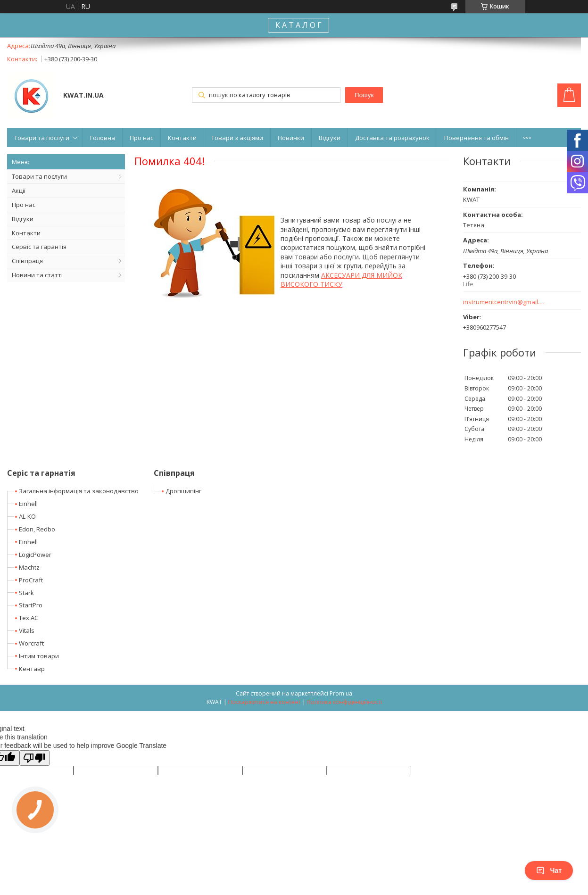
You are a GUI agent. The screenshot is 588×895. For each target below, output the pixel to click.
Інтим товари (39, 656)
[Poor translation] (34, 758)
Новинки (291, 138)
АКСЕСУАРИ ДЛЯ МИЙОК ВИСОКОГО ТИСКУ (341, 280)
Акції (19, 191)
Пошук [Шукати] (364, 95)
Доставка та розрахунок (392, 138)
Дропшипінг (183, 491)
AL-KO (27, 516)
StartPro (31, 605)
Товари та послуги (42, 138)
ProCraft (31, 580)
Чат (549, 870)
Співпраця (27, 261)
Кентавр (32, 669)
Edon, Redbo (37, 529)
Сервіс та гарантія (39, 247)
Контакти (182, 138)
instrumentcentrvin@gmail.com (504, 302)
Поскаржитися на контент (265, 702)
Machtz (29, 567)
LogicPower (35, 555)
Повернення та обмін (476, 138)
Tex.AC (29, 618)
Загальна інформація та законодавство (79, 491)
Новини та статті (37, 275)
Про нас (141, 138)
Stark (26, 593)
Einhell (28, 504)
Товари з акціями (237, 138)
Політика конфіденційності (344, 702)
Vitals (27, 630)
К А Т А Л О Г (298, 25)
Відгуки (330, 138)
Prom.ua (341, 693)
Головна (103, 138)
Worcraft (31, 643)
